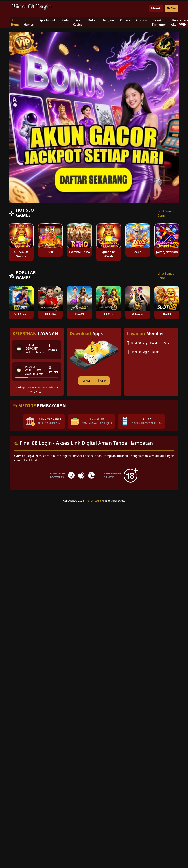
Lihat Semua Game (166, 213)
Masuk (156, 8)
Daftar (171, 8)
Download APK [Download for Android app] (94, 381)
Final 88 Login (93, 501)
